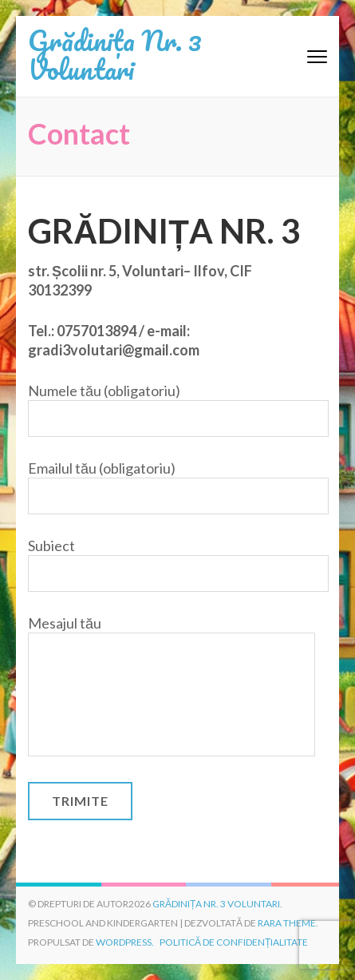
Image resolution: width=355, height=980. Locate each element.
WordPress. (125, 942)
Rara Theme (287, 923)
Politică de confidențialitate (234, 942)
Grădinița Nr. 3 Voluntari (115, 54)
